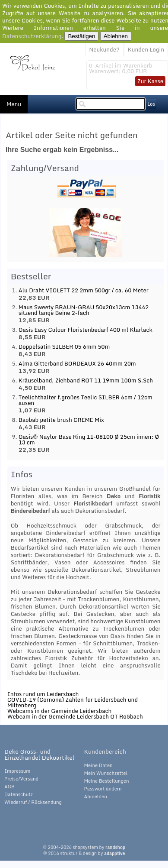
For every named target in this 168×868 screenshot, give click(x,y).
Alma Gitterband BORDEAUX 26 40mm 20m (77, 363)
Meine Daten (98, 765)
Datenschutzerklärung (32, 36)
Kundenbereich (105, 751)
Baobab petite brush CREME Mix (61, 420)
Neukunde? (104, 49)
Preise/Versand (21, 779)
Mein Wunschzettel (106, 773)
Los (151, 104)
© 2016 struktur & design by (84, 853)
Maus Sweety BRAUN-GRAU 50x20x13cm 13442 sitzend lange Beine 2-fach (84, 310)
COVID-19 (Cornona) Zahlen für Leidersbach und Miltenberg (73, 702)
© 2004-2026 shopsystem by (84, 847)
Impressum (17, 771)
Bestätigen (81, 36)
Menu (14, 104)
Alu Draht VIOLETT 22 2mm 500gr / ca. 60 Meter (84, 290)
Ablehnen (116, 36)
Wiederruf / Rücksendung (33, 802)
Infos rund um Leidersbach (43, 694)
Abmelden (96, 797)
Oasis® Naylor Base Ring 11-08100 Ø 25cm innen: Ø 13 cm (89, 439)
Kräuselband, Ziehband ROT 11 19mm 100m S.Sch (86, 380)
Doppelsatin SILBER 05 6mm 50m (64, 347)
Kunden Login (146, 49)
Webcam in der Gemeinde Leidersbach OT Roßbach (75, 716)
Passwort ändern (103, 789)
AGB (10, 787)
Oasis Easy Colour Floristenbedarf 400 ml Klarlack (86, 330)
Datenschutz (19, 794)
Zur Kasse (150, 81)
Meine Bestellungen (107, 781)
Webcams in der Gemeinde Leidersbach (60, 711)
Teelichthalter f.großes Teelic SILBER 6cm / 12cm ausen (86, 400)
